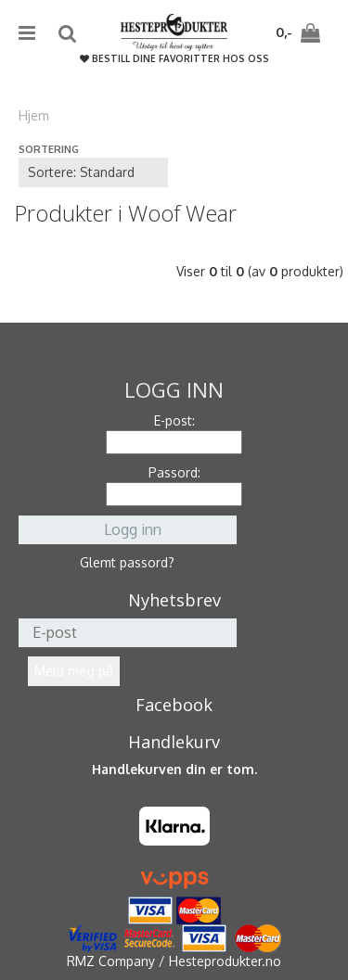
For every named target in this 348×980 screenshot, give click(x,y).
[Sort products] (93, 172)
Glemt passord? (127, 562)
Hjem (34, 115)
